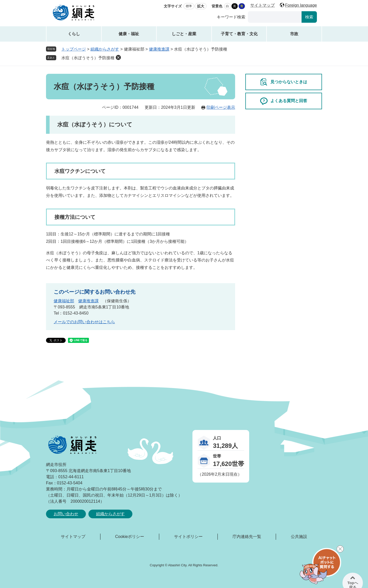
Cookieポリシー (130, 537)
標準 (189, 6)
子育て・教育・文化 (239, 34)
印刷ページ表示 (221, 107)
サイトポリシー (188, 537)
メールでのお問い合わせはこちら (84, 322)
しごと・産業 (184, 34)
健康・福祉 (129, 34)
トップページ (74, 49)
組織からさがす (105, 49)
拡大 (201, 6)
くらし (74, 34)
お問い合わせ (66, 514)
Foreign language (301, 5)
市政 (294, 34)
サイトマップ (262, 5)
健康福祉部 (64, 301)
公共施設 (299, 537)
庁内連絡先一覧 (247, 537)
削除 (118, 57)
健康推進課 (159, 49)
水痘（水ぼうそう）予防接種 (88, 58)
